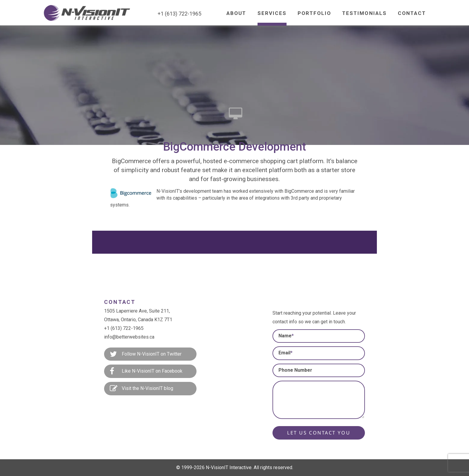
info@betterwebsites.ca (129, 337)
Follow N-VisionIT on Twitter (146, 354)
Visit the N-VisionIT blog (141, 389)
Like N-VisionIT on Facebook (146, 371)
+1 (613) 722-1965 (124, 328)
